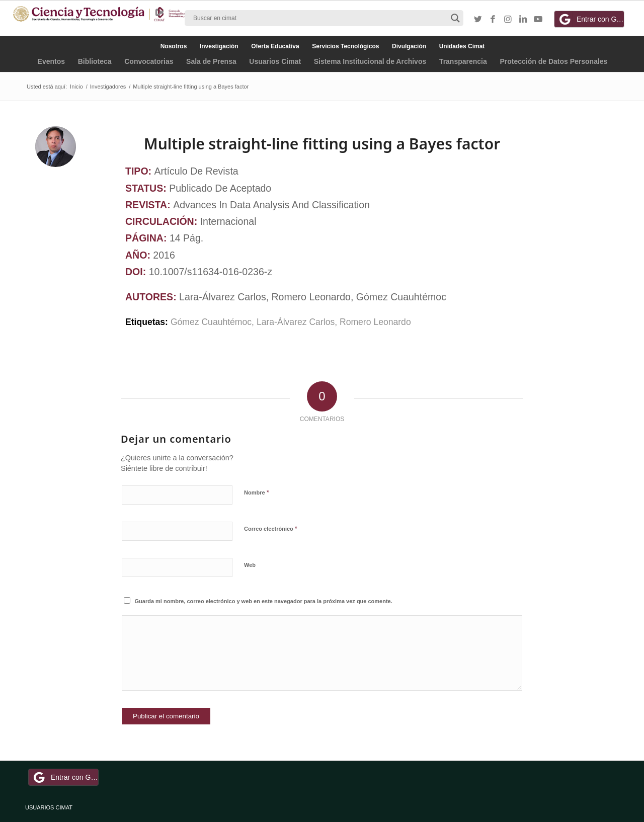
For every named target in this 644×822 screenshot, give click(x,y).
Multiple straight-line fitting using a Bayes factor (322, 144)
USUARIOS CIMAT (49, 807)
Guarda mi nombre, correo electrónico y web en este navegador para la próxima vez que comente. (264, 601)
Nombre (257, 492)
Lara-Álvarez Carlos (296, 322)
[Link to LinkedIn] (523, 20)
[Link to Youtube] (538, 20)
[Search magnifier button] (455, 18)
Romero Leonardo (375, 322)
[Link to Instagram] (508, 20)
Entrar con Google (591, 19)
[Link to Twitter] (478, 20)
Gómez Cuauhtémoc (211, 322)
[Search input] (319, 18)
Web (250, 565)
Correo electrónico (271, 528)
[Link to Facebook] (493, 20)
